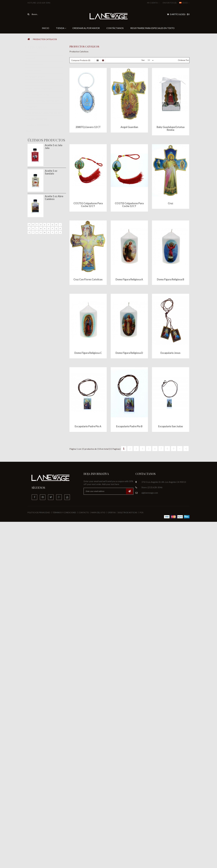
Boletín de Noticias (128, 513)
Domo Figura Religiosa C (88, 353)
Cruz (170, 203)
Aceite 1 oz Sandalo (51, 172)
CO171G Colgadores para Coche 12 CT (88, 205)
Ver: (143, 60)
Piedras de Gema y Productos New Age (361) (46, 113)
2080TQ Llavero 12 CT (88, 127)
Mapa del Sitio (98, 513)
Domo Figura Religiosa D (129, 353)
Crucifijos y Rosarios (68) (38, 77)
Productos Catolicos (45, 39)
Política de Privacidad (39, 513)
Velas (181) (33, 131)
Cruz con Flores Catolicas (88, 279)
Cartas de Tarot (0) (36, 70)
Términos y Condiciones (64, 513)
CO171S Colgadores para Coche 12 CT (129, 205)
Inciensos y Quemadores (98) (40, 95)
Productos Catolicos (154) (39, 119)
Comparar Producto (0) (81, 60)
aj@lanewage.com (150, 493)
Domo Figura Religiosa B (170, 279)
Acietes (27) (33, 58)
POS (142, 513)
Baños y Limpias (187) (37, 64)
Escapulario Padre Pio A (88, 426)
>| (186, 449)
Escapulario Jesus (170, 353)
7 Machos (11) (34, 52)
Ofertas (112, 513)
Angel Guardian (129, 127)
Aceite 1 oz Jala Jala (54, 147)
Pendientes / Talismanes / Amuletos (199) (45, 101)
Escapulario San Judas (171, 426)
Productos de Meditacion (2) (40, 125)
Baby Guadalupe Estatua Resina (171, 128)
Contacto (84, 513)
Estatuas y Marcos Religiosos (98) (42, 89)
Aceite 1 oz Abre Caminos (54, 198)
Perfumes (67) (34, 107)
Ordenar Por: (184, 60)
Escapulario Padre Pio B (129, 426)
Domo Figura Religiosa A (129, 279)
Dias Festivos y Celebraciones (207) (42, 82)
